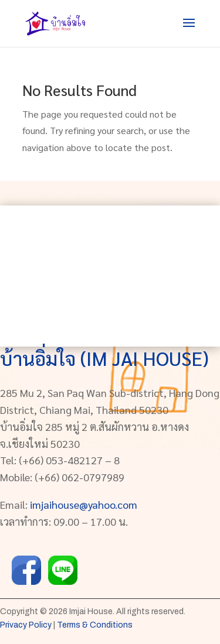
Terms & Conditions (95, 625)
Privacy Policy (26, 625)
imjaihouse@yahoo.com (84, 504)
